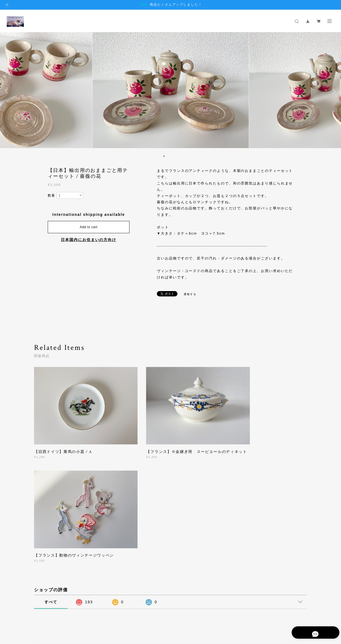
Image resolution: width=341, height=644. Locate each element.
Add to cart (89, 227)
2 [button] (168, 156)
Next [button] (333, 91)
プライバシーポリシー (61, 615)
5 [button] (178, 156)
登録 (267, 551)
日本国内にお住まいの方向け (89, 240)
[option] (171, 91)
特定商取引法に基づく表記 (102, 615)
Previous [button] (8, 91)
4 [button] (175, 156)
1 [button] (164, 156)
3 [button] (171, 156)
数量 (51, 195)
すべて (51, 486)
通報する (190, 294)
